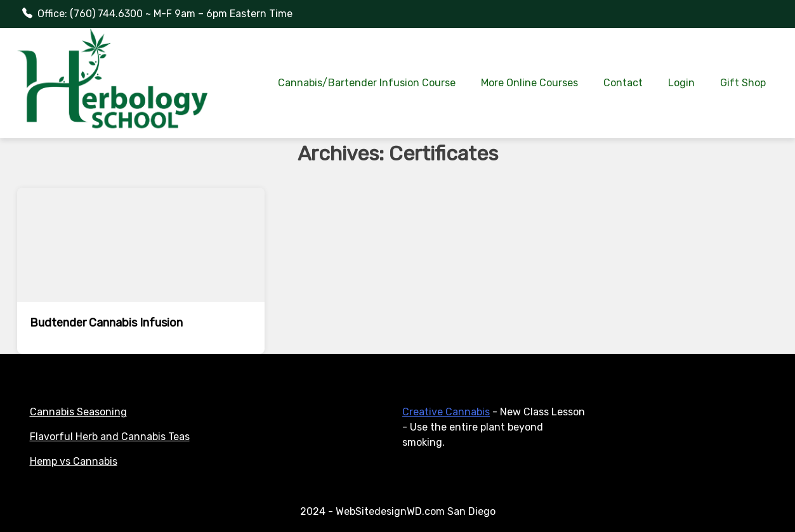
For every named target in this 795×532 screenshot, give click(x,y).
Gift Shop (743, 83)
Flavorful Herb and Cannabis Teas (110, 437)
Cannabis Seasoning (78, 412)
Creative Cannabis (446, 412)
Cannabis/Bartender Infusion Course (367, 83)
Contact (623, 83)
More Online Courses (529, 83)
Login (681, 83)
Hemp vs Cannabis (74, 461)
